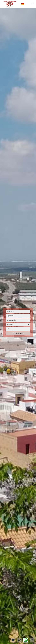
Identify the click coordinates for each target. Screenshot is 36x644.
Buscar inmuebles (18, 333)
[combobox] (18, 316)
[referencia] (18, 312)
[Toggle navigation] (32, 4)
